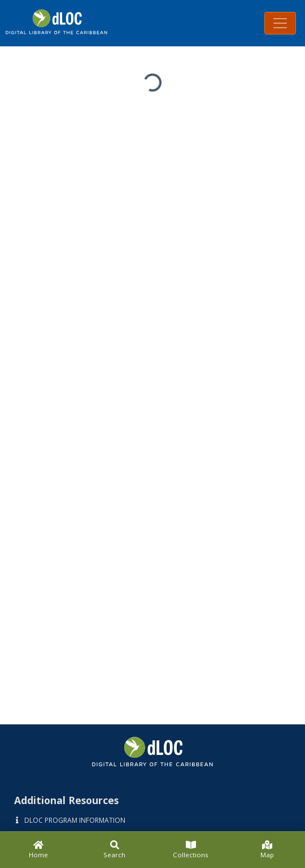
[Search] (114, 850)
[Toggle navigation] (280, 23)
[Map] (267, 850)
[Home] (38, 850)
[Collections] (191, 850)
